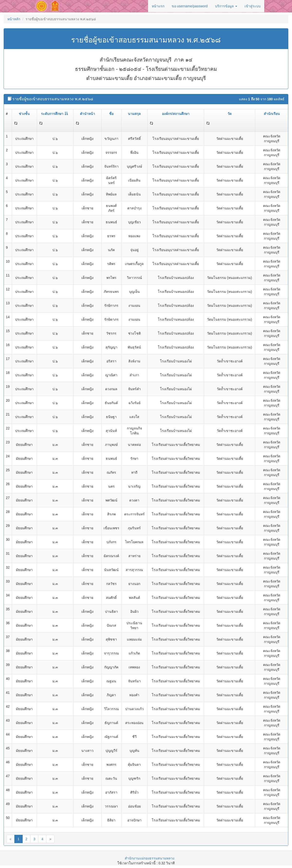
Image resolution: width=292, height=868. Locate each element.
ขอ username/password (190, 6)
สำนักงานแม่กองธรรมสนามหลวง (150, 858)
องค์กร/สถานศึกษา (176, 114)
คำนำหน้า (87, 114)
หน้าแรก (158, 6)
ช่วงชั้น (24, 114)
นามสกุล (134, 114)
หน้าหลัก (14, 19)
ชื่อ (111, 114)
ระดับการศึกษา (54, 114)
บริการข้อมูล (226, 6)
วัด (230, 114)
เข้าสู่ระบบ (253, 6)
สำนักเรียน (272, 114)
